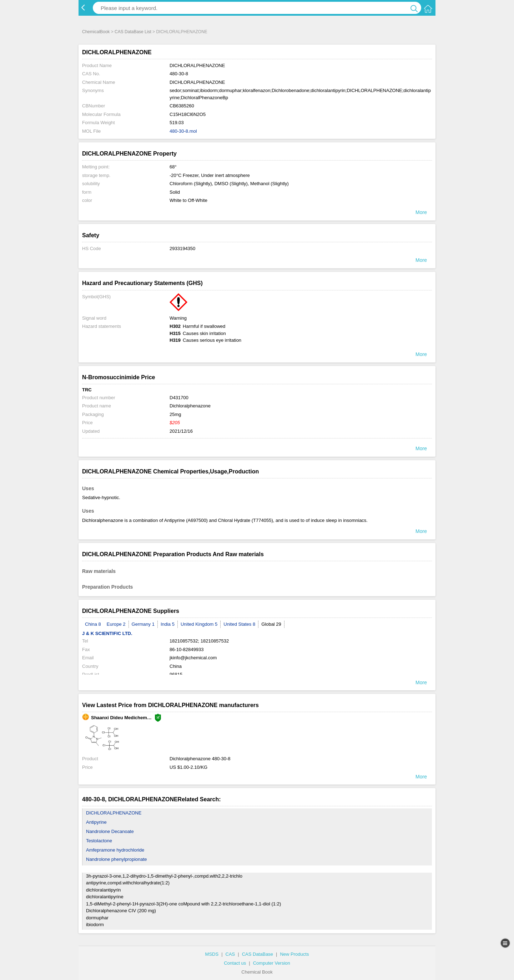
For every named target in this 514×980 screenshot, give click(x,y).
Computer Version (272, 963)
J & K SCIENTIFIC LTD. (107, 633)
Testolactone (99, 841)
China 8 (93, 624)
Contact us (235, 963)
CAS (230, 954)
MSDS (212, 954)
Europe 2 (116, 624)
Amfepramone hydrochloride (115, 850)
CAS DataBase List (133, 32)
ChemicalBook (96, 32)
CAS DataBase (258, 954)
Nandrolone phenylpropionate (117, 859)
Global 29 (271, 624)
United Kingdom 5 (199, 624)
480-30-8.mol (183, 131)
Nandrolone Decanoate (110, 831)
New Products (294, 954)
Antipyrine (96, 822)
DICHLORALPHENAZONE (114, 813)
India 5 (168, 624)
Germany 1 (143, 624)
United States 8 (239, 624)
